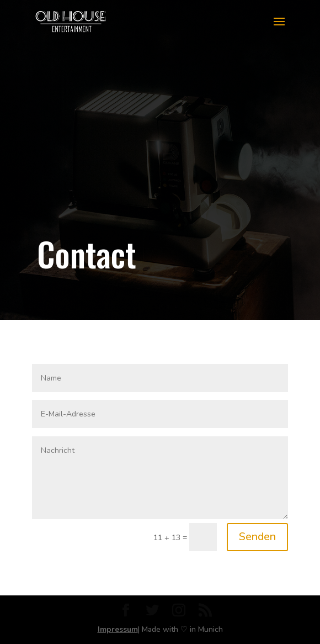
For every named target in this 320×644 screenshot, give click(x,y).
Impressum (118, 629)
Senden (257, 537)
